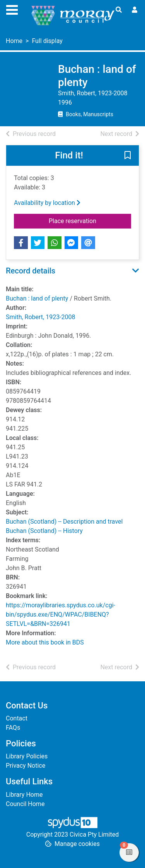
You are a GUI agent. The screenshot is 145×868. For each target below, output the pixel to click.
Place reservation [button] (90, 220)
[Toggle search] (119, 10)
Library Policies (27, 756)
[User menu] (135, 10)
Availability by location (47, 203)
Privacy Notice (26, 766)
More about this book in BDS (45, 642)
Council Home (25, 804)
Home (14, 41)
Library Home (24, 795)
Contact (17, 718)
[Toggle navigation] (12, 9)
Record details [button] (31, 271)
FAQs (13, 728)
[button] (128, 156)
